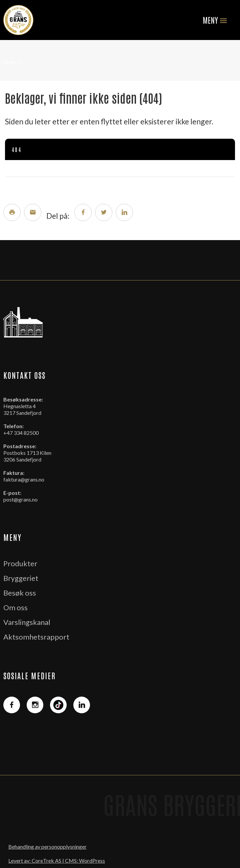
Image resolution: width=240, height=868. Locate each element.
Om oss (15, 607)
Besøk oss (20, 593)
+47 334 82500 (21, 433)
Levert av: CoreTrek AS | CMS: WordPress (57, 860)
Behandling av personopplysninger (47, 846)
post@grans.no (20, 499)
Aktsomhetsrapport (36, 637)
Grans (10, 62)
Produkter (20, 563)
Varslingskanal (27, 622)
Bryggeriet (21, 578)
